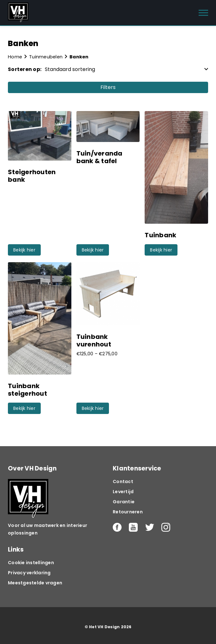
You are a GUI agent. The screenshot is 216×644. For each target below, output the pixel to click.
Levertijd (123, 492)
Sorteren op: (25, 69)
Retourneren (128, 512)
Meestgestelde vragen (35, 583)
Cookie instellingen (31, 563)
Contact (123, 482)
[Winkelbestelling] (125, 69)
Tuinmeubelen (46, 57)
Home (15, 57)
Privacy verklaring (29, 573)
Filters (108, 87)
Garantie (124, 502)
